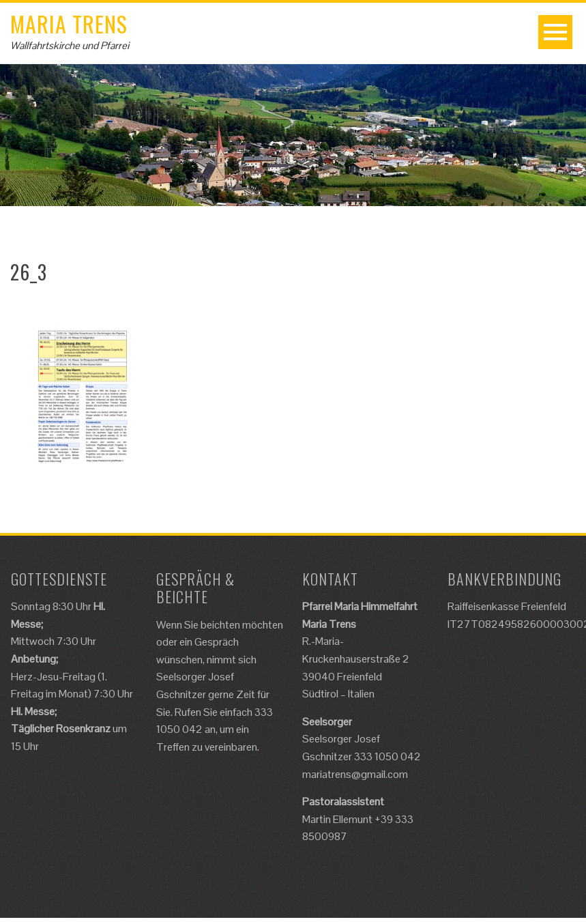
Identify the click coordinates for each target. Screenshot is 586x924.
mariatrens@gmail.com (355, 774)
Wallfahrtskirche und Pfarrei (70, 45)
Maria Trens (69, 24)
